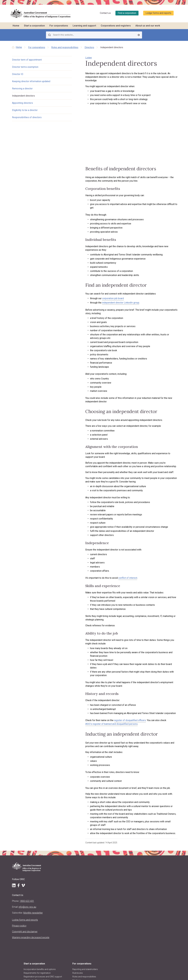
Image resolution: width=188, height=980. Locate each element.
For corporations (59, 26)
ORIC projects (60, 920)
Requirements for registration (62, 846)
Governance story (123, 870)
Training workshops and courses (126, 843)
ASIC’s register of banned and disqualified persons (92, 695)
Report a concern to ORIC (127, 873)
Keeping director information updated (31, 82)
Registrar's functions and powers (66, 894)
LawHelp (119, 866)
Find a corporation (127, 13)
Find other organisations (157, 852)
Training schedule (123, 838)
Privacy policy (19, 901)
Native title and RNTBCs (95, 853)
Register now (60, 866)
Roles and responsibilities (65, 47)
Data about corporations (157, 859)
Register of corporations (157, 841)
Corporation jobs (123, 862)
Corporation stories (155, 856)
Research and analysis (156, 876)
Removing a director (22, 89)
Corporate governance (95, 867)
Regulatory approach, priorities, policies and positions (64, 909)
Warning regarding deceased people (21, 918)
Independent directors (23, 96)
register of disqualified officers (111, 691)
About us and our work (148, 26)
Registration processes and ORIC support (67, 853)
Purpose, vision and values (66, 899)
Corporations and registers (116, 26)
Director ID (18, 75)
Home (16, 26)
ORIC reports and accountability (62, 932)
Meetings (89, 849)
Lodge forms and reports (158, 13)
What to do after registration (67, 858)
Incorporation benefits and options (66, 839)
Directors (89, 47)
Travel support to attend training (126, 850)
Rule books (90, 842)
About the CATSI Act (63, 902)
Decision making (92, 856)
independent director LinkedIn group (101, 305)
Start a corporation (34, 26)
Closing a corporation (95, 871)
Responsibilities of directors (27, 118)
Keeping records (92, 860)
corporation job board (94, 301)
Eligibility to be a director (25, 111)
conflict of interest (109, 566)
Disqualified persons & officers (156, 864)
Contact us (105, 13)
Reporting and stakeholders (97, 838)
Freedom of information (65, 937)
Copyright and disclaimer (19, 909)
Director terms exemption (25, 67)
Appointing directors (22, 103)
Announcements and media (67, 916)
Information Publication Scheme (65, 942)
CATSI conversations (125, 859)
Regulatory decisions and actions (66, 925)
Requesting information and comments (158, 871)
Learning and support (84, 26)
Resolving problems (94, 864)
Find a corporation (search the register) (158, 847)
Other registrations (62, 862)
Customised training (124, 855)
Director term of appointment (27, 60)
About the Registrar (63, 888)
